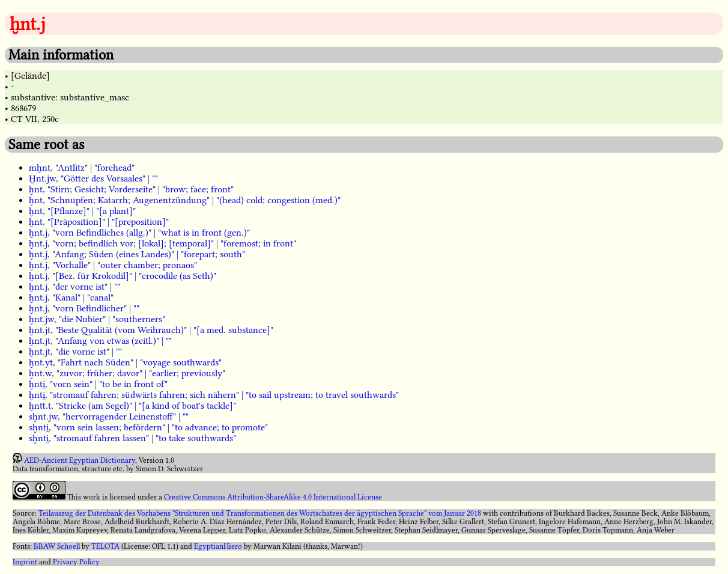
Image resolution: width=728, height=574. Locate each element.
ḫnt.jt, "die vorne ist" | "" (75, 352)
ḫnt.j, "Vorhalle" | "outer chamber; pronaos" (113, 265)
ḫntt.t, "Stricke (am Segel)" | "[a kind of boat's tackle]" (132, 406)
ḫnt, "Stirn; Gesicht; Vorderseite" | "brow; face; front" (131, 189)
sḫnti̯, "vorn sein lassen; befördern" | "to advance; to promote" (148, 427)
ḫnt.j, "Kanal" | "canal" (71, 298)
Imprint (25, 562)
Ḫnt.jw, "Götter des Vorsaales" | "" (93, 179)
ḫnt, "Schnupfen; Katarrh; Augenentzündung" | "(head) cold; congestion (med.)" (185, 200)
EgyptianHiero (218, 546)
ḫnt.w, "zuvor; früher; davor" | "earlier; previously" (127, 373)
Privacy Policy (76, 562)
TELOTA (105, 546)
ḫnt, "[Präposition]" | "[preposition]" (99, 222)
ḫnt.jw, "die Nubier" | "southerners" (97, 319)
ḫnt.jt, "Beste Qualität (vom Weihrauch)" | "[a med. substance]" (151, 330)
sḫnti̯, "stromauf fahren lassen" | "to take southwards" (132, 438)
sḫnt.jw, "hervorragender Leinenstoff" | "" (109, 417)
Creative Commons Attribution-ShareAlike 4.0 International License (273, 497)
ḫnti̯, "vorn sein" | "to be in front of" (98, 384)
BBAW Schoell (57, 546)
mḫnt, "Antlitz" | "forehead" (82, 168)
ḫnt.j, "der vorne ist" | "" (74, 287)
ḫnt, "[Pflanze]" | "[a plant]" (82, 211)
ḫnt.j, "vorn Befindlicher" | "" (84, 308)
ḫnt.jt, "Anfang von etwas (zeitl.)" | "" (100, 341)
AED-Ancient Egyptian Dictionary (80, 460)
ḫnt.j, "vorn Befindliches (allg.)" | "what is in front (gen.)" (139, 233)
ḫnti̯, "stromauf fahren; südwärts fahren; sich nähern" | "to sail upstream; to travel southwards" (214, 395)
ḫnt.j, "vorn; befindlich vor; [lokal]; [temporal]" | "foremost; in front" (162, 243)
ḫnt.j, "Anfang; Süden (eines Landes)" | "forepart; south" (137, 254)
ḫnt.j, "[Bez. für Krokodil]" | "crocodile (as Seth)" (123, 276)
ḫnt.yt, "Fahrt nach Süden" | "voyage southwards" (125, 362)
